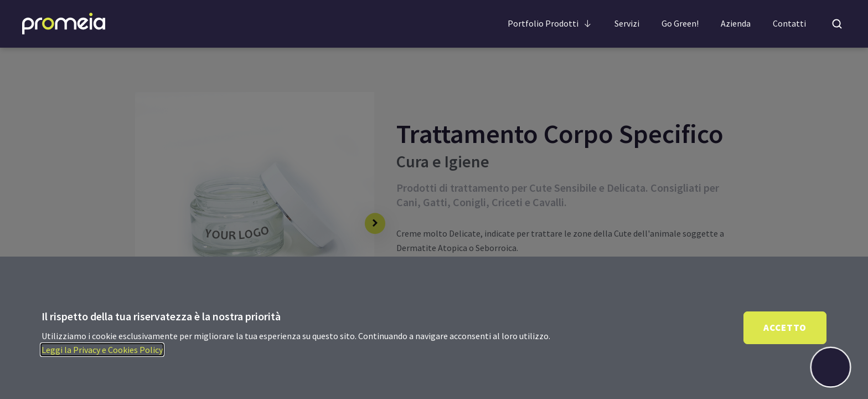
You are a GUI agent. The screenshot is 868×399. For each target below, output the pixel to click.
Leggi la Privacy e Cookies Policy (102, 350)
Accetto (785, 328)
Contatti (789, 23)
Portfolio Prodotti (550, 23)
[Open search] (837, 24)
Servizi (627, 23)
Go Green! (680, 23)
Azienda (736, 23)
